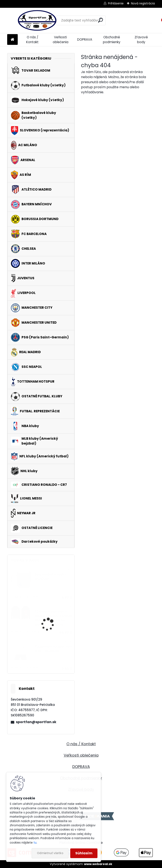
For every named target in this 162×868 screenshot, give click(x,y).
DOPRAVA (85, 39)
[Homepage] (12, 40)
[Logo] (36, 20)
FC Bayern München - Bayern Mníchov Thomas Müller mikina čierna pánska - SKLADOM (53, 618)
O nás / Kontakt (32, 40)
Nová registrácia (143, 3)
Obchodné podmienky (112, 40)
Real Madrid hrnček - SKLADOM (51, 577)
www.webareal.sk (98, 864)
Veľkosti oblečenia (61, 40)
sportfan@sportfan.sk (36, 722)
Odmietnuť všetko (50, 853)
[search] (101, 20)
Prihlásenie (116, 3)
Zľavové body (141, 40)
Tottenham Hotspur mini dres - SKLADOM (53, 649)
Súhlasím (84, 853)
